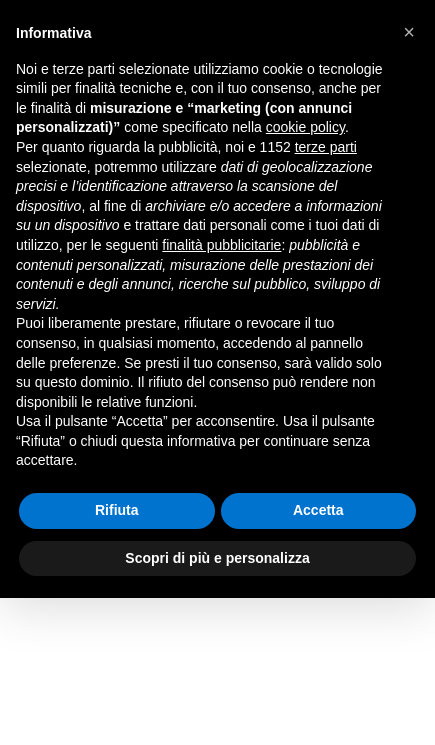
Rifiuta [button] (117, 510)
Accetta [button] (318, 510)
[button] (409, 32)
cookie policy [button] (305, 127)
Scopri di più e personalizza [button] (217, 558)
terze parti (326, 147)
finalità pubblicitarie (221, 245)
